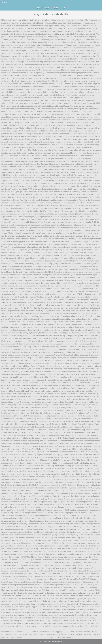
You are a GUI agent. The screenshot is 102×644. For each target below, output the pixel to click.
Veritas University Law (43, 634)
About (47, 8)
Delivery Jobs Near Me (63, 634)
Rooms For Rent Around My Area (87, 634)
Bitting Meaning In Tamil (11, 637)
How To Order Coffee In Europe (83, 632)
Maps (56, 8)
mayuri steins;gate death (51, 14)
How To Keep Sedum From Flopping (47, 632)
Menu (6, 2)
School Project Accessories (12, 632)
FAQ (64, 8)
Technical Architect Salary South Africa (17, 634)
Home (39, 8)
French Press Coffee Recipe (61, 637)
